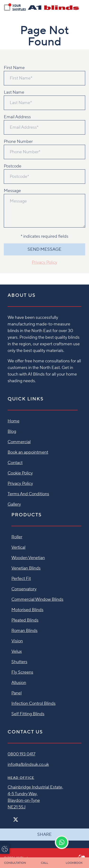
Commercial (19, 442)
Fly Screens (22, 672)
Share (44, 835)
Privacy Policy (44, 262)
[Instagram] (22, 818)
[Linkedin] (29, 818)
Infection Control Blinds (33, 704)
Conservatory (24, 589)
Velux (17, 651)
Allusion (19, 683)
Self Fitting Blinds (28, 714)
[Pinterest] (26, 818)
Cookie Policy (20, 473)
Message (12, 191)
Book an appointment (28, 452)
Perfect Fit (21, 579)
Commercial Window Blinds (37, 599)
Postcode (13, 166)
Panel (16, 693)
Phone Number (18, 142)
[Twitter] (16, 820)
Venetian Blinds (26, 568)
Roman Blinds (24, 631)
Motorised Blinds (27, 610)
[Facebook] (9, 818)
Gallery (14, 504)
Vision (17, 641)
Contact (15, 463)
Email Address (17, 117)
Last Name (14, 92)
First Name (14, 68)
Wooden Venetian (28, 558)
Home (14, 421)
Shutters (19, 662)
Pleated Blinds (25, 620)
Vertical (18, 547)
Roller (17, 537)
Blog (12, 432)
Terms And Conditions (28, 494)
